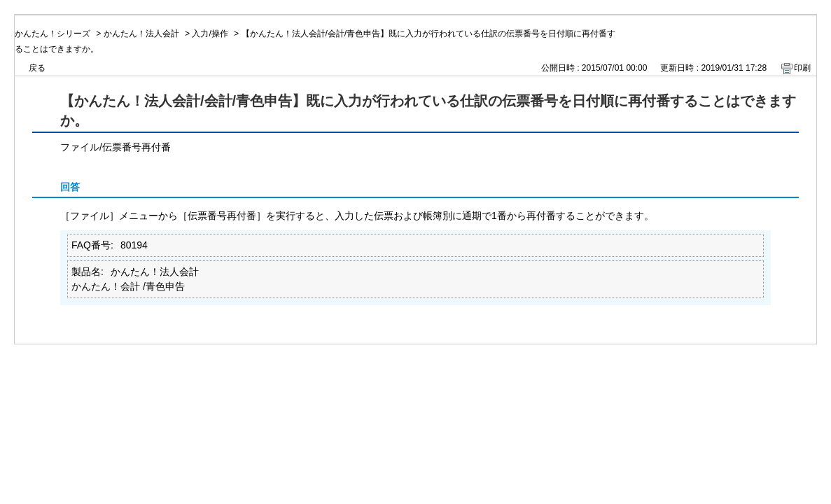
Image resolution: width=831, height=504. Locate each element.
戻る (37, 68)
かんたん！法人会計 (141, 34)
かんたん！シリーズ (53, 34)
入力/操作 (210, 34)
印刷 (802, 68)
